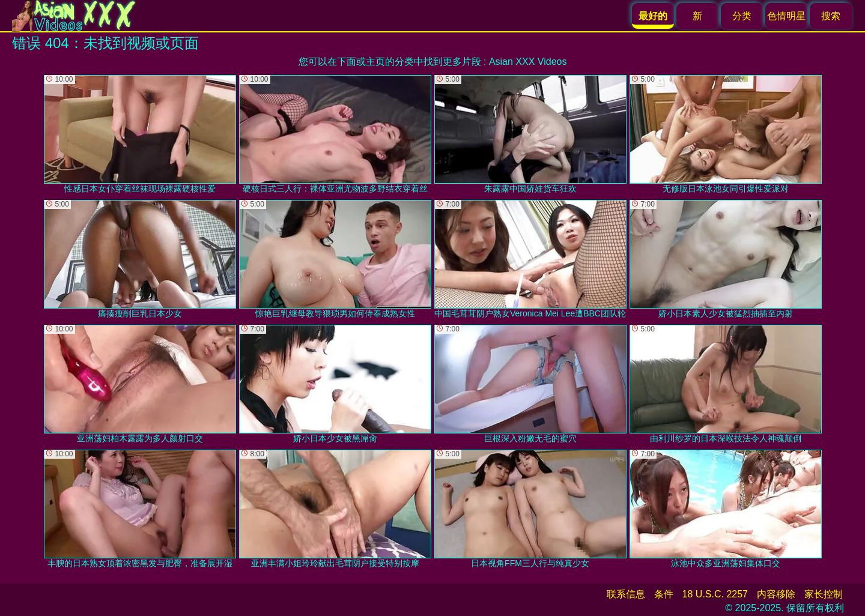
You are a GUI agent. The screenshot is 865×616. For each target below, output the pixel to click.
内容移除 (776, 594)
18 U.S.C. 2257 (715, 594)
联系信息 (626, 594)
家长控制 (824, 594)
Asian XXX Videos (528, 62)
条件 (664, 594)
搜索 (831, 16)
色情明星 (786, 16)
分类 (742, 16)
